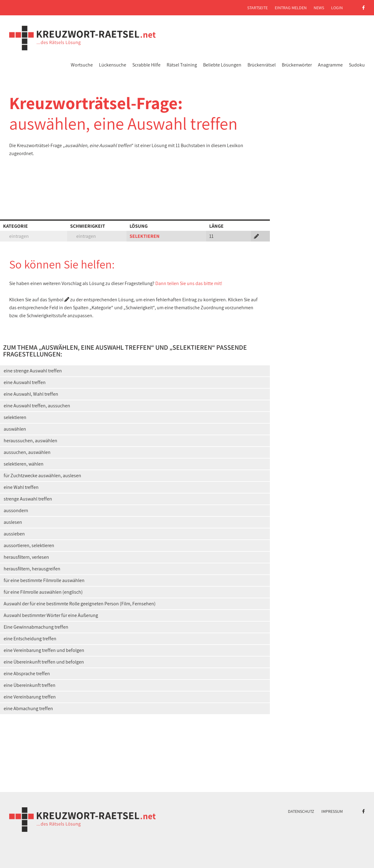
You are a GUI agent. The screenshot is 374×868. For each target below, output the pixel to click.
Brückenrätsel (262, 65)
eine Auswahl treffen (25, 382)
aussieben (14, 534)
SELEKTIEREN (145, 236)
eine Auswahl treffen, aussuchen (37, 406)
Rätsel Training (182, 65)
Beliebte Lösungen (222, 65)
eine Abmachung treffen (28, 708)
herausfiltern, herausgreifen (32, 569)
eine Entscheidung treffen (30, 639)
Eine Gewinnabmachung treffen (36, 627)
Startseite (257, 8)
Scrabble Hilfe (146, 65)
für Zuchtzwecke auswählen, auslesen (42, 476)
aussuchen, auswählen (27, 452)
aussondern (16, 510)
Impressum (332, 811)
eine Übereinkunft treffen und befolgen (44, 662)
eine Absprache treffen (27, 674)
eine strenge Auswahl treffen (33, 371)
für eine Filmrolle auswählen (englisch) (43, 592)
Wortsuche (82, 65)
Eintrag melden (291, 8)
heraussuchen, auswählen (30, 441)
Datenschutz (301, 811)
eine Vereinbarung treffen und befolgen (44, 650)
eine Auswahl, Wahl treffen (31, 394)
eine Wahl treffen (21, 487)
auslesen (13, 522)
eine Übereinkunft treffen (30, 685)
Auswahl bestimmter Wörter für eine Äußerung (51, 615)
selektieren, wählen (24, 464)
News (319, 8)
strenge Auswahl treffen (28, 499)
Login (337, 8)
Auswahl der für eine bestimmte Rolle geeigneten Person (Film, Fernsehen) (80, 604)
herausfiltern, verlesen (26, 557)
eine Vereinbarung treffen (30, 697)
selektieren (15, 417)
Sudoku (357, 65)
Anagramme (330, 65)
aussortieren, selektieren (29, 545)
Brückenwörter (297, 65)
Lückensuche (113, 65)
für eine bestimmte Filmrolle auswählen (44, 580)
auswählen (15, 429)
